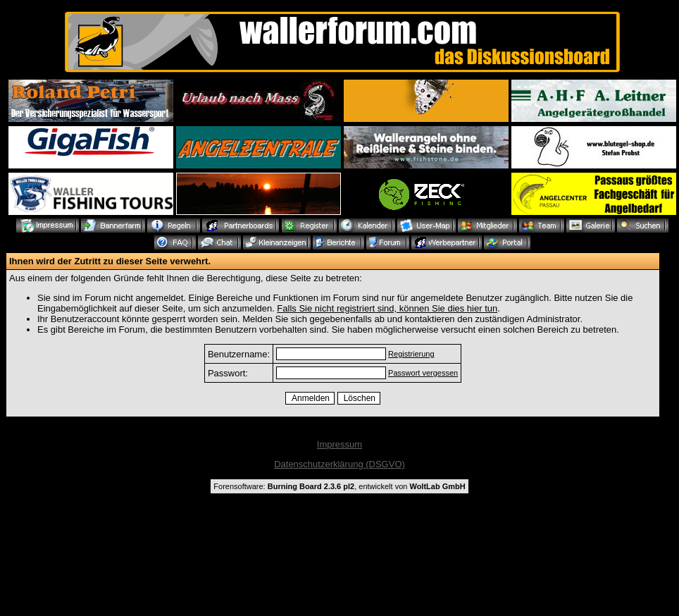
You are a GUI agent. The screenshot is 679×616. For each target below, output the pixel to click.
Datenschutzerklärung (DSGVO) (339, 464)
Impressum (339, 444)
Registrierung (411, 354)
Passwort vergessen (423, 373)
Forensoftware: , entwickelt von (339, 486)
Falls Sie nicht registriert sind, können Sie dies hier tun (387, 308)
